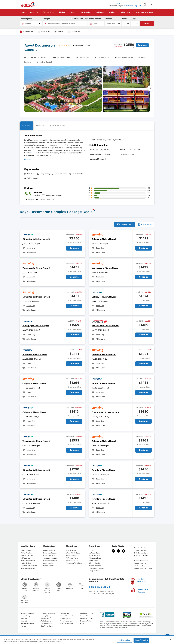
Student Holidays (26, 563)
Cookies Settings (124, 640)
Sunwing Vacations (141, 548)
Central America (49, 566)
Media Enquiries (46, 621)
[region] (87, 640)
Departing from (26, 19)
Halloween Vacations (28, 561)
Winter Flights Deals (73, 553)
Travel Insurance (66, 621)
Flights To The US (72, 561)
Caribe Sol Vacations (141, 556)
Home (22, 12)
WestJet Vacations (140, 563)
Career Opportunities (68, 616)
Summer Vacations (27, 556)
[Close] (170, 640)
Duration (109, 19)
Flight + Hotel (49, 12)
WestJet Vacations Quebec (143, 569)
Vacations (34, 12)
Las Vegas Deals (94, 553)
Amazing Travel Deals (28, 568)
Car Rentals (85, 12)
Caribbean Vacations (50, 558)
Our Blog (92, 551)
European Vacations (50, 561)
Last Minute (99, 12)
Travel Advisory (86, 616)
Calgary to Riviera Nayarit (104, 239)
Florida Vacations (95, 556)
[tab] (27, 126)
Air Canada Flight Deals (74, 563)
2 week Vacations (95, 566)
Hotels (73, 12)
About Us (24, 619)
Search (147, 24)
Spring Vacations (26, 551)
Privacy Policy (25, 616)
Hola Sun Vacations (141, 553)
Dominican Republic (50, 553)
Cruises (112, 12)
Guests (133, 19)
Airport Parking (66, 619)
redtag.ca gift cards (87, 619)
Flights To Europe (72, 556)
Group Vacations (95, 571)
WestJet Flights (71, 551)
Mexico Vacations (49, 551)
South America (48, 563)
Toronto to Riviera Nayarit (35, 355)
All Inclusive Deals (95, 558)
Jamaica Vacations (49, 556)
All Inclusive (125, 12)
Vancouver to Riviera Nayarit (36, 268)
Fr (152, 5)
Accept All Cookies (141, 640)
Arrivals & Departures (48, 613)
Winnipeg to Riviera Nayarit (36, 326)
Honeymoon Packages (97, 568)
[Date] (96, 24)
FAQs (82, 624)
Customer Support (87, 613)
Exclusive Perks (85, 621)
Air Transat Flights (72, 558)
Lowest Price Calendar (143, 591)
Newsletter (24, 621)
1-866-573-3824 (115, 3)
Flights (62, 12)
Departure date (95, 19)
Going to (46, 19)
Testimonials (65, 613)
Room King (31, 248)
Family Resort (93, 561)
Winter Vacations (26, 553)
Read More (28, 159)
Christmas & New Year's (29, 566)
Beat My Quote (46, 616)
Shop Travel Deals (47, 626)
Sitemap (23, 626)
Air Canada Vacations (142, 566)
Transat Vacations (140, 551)
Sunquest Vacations (141, 561)
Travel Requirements (28, 624)
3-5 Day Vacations (95, 563)
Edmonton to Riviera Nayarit (36, 239)
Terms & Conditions (27, 613)
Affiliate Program (46, 624)
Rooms (124, 19)
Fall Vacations (25, 558)
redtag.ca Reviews (67, 624)
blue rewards (46, 618)
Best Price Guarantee (142, 580)
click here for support (132, 6)
